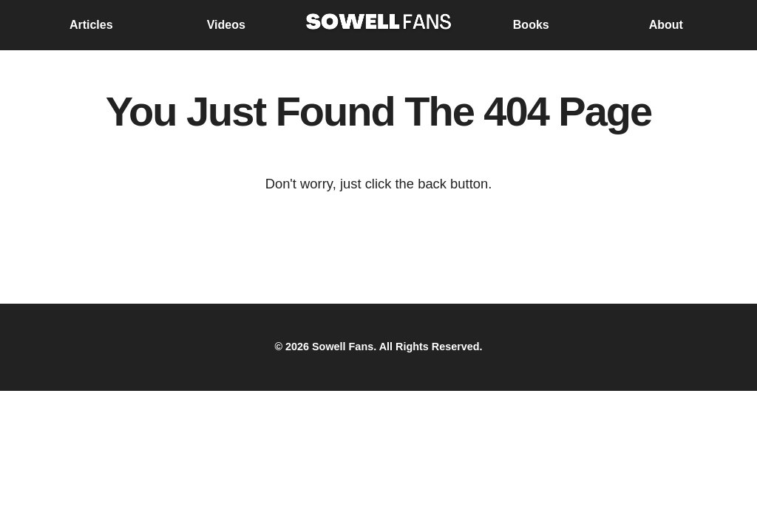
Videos (226, 25)
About (666, 25)
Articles (91, 25)
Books (531, 25)
